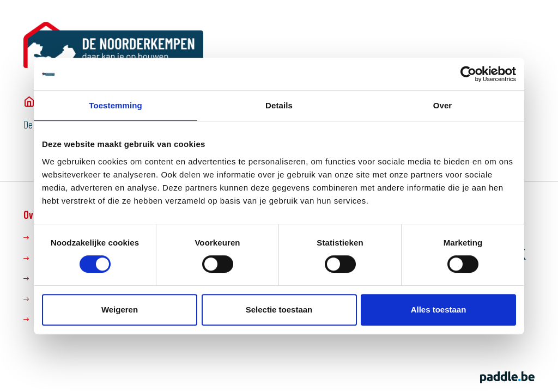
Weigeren (120, 310)
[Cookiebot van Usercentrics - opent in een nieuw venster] (468, 74)
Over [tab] (443, 105)
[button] (529, 44)
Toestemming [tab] (116, 105)
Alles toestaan (439, 310)
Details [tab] (279, 105)
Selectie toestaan (279, 310)
